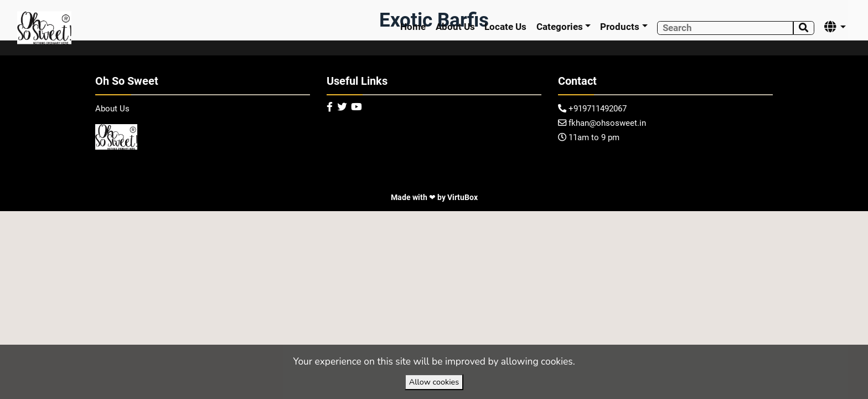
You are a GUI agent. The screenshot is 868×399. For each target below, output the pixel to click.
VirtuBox (463, 197)
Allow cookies (434, 382)
